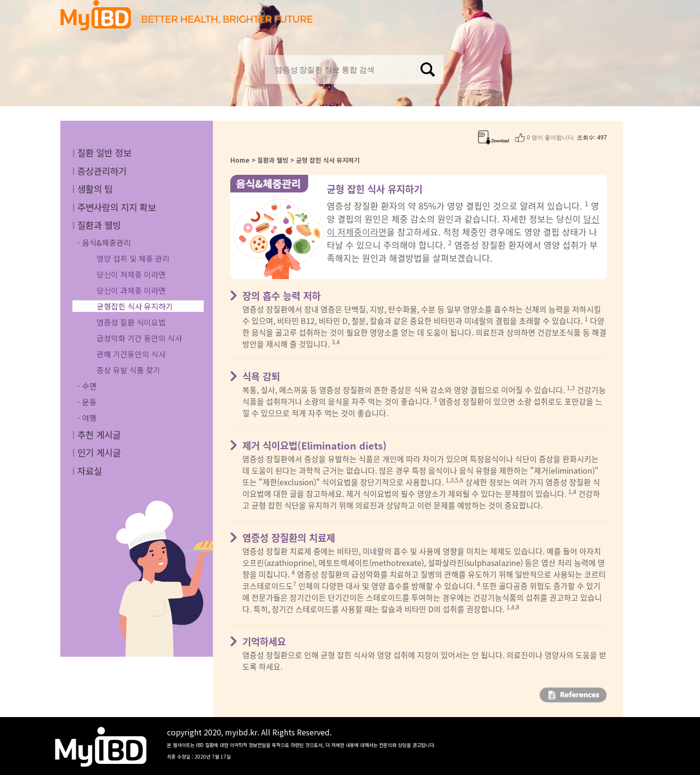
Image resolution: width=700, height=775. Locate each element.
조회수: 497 (592, 138)
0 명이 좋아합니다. (551, 138)
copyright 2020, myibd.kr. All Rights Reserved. (301, 743)
